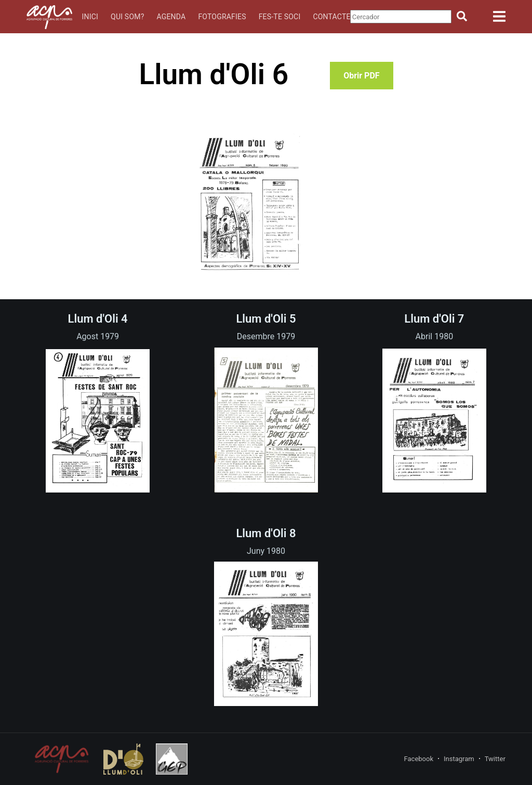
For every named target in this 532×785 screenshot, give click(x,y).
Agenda (171, 17)
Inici (90, 17)
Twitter (495, 759)
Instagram (459, 759)
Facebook (419, 759)
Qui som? (127, 17)
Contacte (331, 17)
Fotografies (222, 17)
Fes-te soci (280, 17)
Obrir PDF (361, 76)
